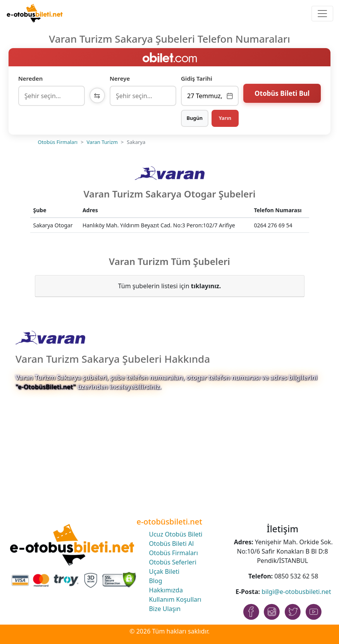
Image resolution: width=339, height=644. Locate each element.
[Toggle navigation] (322, 14)
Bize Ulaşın (165, 609)
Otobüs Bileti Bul (282, 95)
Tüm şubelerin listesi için (170, 286)
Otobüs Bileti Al (171, 544)
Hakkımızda (166, 590)
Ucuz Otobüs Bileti (176, 534)
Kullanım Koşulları (175, 599)
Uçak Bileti (164, 571)
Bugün (194, 118)
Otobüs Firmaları (58, 142)
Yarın (225, 118)
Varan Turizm (102, 142)
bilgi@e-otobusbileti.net (296, 592)
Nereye (120, 78)
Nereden (30, 78)
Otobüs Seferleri (172, 562)
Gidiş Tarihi (197, 78)
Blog (155, 581)
